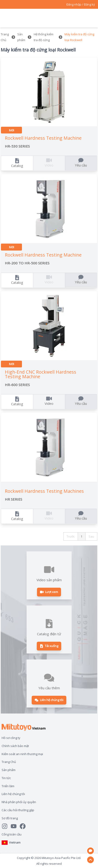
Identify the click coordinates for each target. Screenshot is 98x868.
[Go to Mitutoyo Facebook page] (24, 826)
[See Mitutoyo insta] (6, 826)
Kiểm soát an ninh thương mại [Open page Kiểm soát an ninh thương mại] (22, 754)
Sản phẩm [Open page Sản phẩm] (9, 770)
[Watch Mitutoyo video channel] (15, 826)
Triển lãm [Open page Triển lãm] (8, 786)
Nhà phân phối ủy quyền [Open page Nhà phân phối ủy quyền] (19, 802)
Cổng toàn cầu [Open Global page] (12, 834)
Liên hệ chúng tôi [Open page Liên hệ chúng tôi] (13, 794)
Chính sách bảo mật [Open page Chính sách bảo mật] (15, 746)
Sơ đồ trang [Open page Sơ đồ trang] (10, 818)
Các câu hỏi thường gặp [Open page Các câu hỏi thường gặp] (18, 810)
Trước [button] (71, 536)
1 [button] (81, 536)
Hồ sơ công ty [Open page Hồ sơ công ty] (11, 738)
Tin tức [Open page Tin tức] (6, 778)
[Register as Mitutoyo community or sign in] (81, 5)
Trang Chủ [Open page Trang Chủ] (9, 762)
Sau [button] (91, 536)
